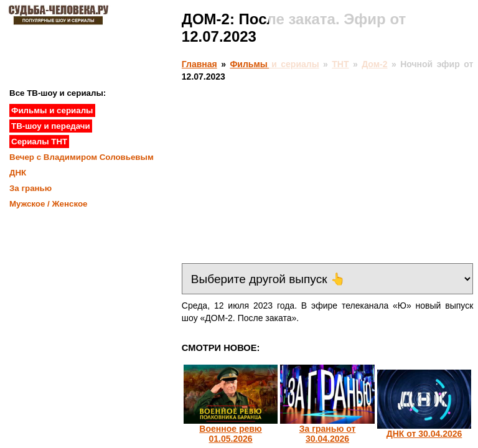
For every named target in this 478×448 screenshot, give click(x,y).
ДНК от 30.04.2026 (424, 434)
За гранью (30, 188)
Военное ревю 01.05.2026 (231, 434)
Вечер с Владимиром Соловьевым (82, 157)
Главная (199, 64)
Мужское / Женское (49, 204)
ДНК (18, 173)
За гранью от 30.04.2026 (328, 434)
